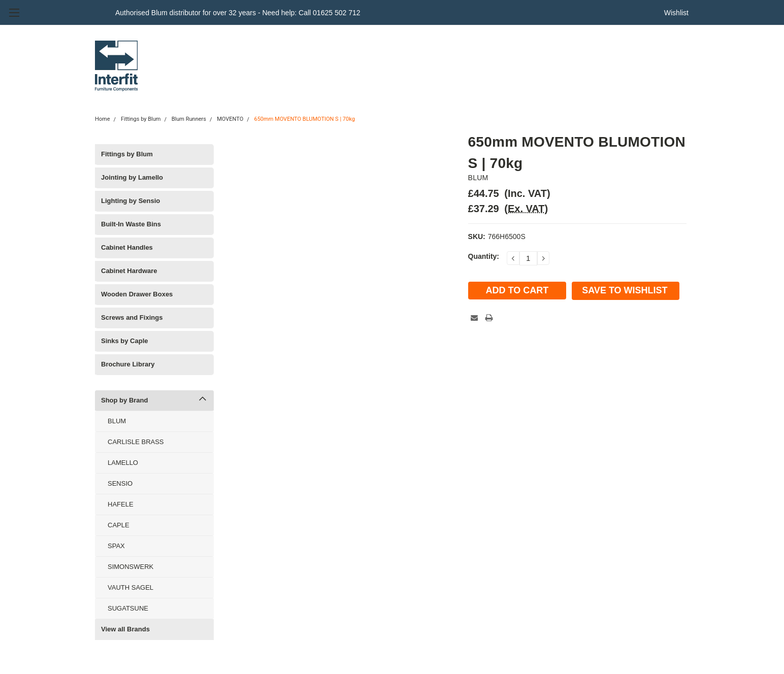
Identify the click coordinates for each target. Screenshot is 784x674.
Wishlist (676, 13)
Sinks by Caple (124, 341)
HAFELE (121, 504)
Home (103, 119)
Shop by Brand (124, 400)
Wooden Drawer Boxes (137, 294)
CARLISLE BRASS (136, 442)
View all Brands (125, 629)
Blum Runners (189, 119)
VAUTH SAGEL (130, 587)
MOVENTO (230, 119)
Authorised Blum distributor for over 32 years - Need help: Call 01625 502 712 (238, 13)
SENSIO (120, 483)
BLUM (117, 421)
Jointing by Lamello (132, 177)
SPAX (116, 546)
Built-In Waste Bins (131, 224)
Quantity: (484, 256)
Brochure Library (128, 364)
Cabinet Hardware (129, 271)
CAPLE (119, 525)
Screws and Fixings (132, 317)
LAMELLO (123, 463)
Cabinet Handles (127, 247)
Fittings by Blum (141, 119)
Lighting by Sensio (130, 201)
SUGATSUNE (128, 608)
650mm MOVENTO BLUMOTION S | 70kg (305, 119)
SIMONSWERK (130, 567)
